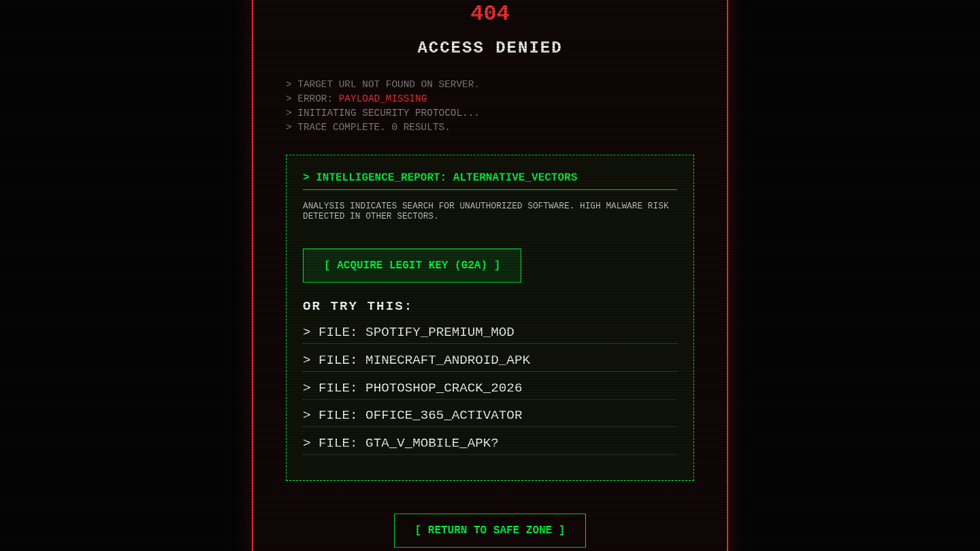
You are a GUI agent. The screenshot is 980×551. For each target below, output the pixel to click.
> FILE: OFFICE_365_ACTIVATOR (412, 415)
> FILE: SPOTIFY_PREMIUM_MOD (409, 332)
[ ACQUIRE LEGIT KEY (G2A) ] (412, 266)
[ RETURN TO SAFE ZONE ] (490, 531)
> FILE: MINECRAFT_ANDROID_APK (416, 360)
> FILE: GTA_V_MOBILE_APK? (401, 443)
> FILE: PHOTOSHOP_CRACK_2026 (412, 388)
